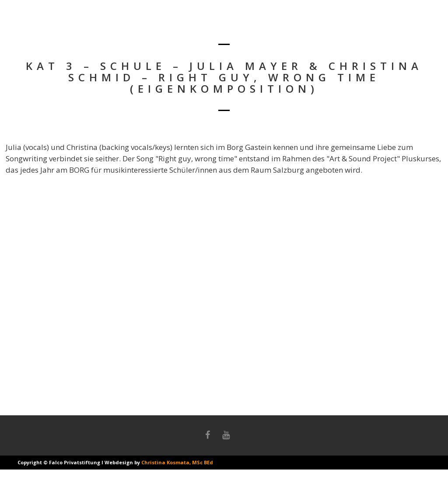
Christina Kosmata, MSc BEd (177, 462)
